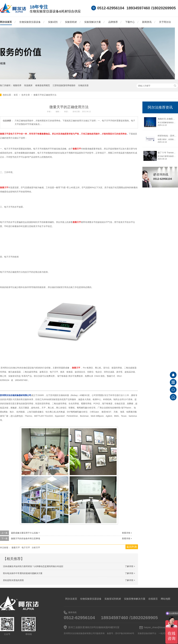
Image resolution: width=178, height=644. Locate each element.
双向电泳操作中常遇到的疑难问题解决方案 (23, 573)
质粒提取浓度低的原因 (13, 580)
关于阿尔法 (165, 22)
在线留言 (153, 599)
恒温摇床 (28, 85)
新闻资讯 (147, 22)
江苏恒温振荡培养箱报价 (64, 85)
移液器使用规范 (43, 85)
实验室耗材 (71, 22)
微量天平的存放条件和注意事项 (26, 538)
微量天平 (16, 548)
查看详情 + (127, 533)
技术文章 (26, 95)
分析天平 (36, 548)
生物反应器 (83, 85)
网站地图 (166, 599)
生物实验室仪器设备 (30, 22)
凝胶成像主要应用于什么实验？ (26, 533)
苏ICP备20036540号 (125, 633)
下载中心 (130, 22)
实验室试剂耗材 (113, 599)
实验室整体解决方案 (135, 599)
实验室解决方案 (93, 22)
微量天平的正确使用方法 (45, 95)
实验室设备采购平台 (147, 633)
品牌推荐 (113, 22)
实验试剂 (53, 22)
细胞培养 (17, 85)
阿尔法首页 (6, 22)
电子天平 (26, 548)
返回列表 (132, 547)
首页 (16, 95)
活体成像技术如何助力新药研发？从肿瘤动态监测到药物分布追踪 (33, 566)
